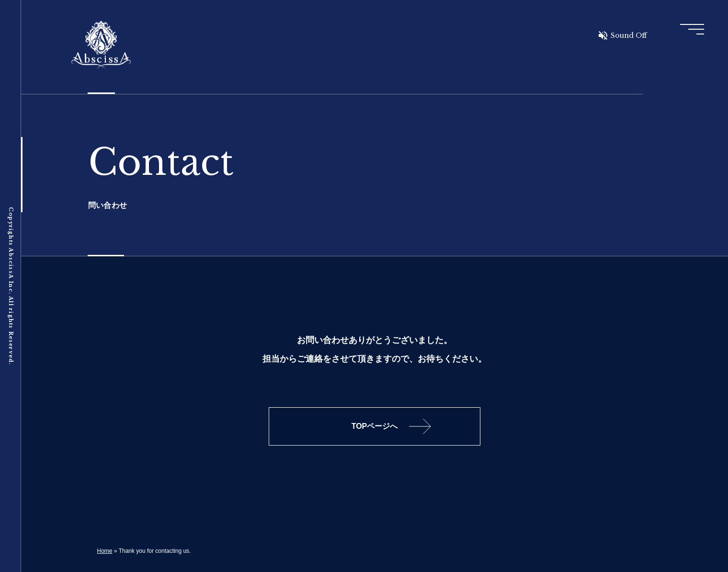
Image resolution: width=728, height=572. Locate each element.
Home (105, 551)
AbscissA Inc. (101, 45)
